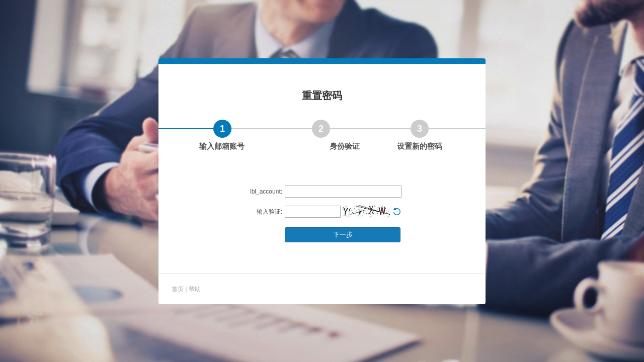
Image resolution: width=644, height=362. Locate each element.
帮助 (195, 289)
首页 (178, 289)
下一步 (343, 235)
